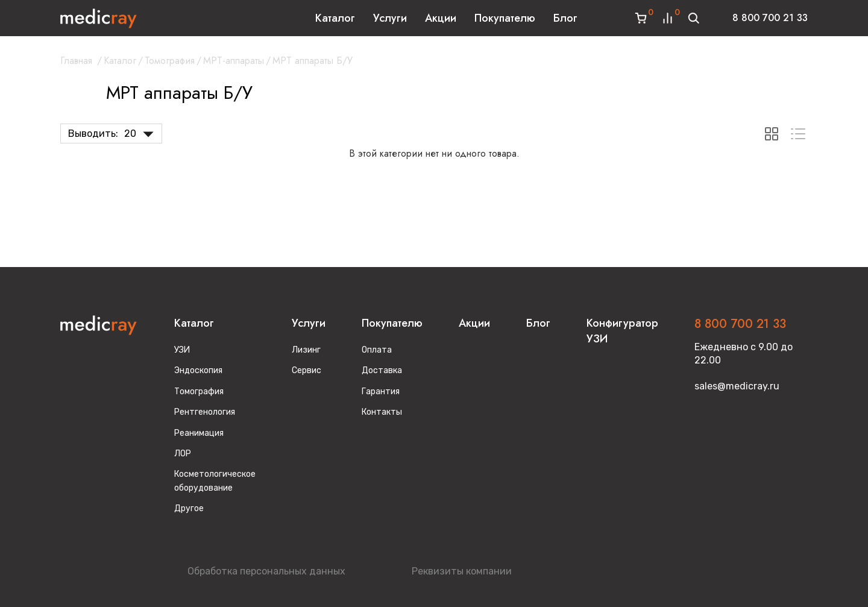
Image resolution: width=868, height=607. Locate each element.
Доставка (382, 370)
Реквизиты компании (462, 571)
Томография (170, 61)
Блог (565, 18)
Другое (189, 508)
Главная (76, 61)
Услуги (390, 18)
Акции (441, 18)
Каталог (335, 18)
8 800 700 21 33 (770, 18)
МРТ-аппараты (234, 61)
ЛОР (183, 454)
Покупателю (505, 18)
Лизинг (306, 350)
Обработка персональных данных (266, 571)
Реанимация (199, 433)
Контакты (382, 412)
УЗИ (182, 350)
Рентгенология (205, 412)
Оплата (377, 350)
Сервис (307, 370)
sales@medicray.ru (737, 386)
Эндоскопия (198, 370)
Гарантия (381, 392)
